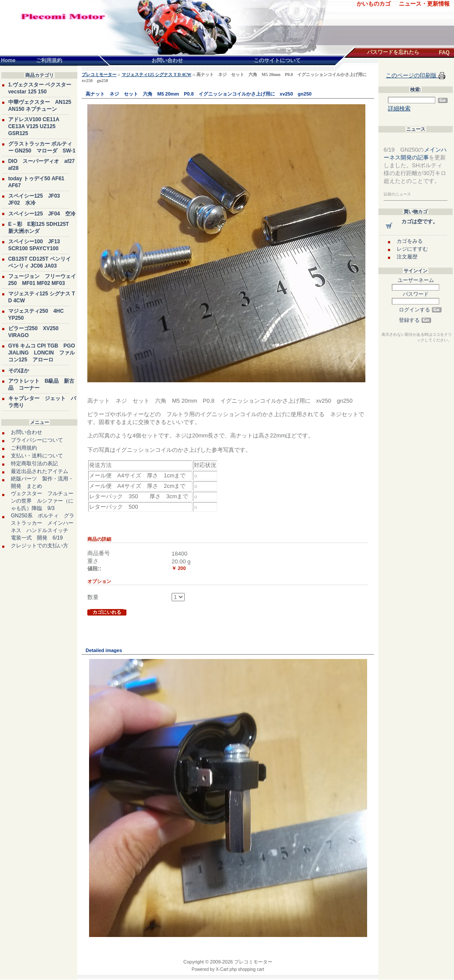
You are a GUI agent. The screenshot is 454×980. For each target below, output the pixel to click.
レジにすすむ (412, 249)
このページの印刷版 (412, 75)
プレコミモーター (99, 74)
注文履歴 (407, 257)
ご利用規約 (24, 448)
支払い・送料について (37, 456)
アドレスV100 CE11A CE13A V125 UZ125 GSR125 (34, 126)
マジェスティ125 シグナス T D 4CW (157, 74)
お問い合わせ (27, 432)
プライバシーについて (37, 440)
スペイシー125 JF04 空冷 (42, 214)
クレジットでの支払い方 (40, 546)
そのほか (19, 371)
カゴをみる (410, 241)
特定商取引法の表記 (34, 464)
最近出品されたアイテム (40, 471)
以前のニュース (397, 194)
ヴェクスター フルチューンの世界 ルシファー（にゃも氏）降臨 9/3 (42, 501)
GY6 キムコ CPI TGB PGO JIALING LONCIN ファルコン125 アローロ (42, 353)
